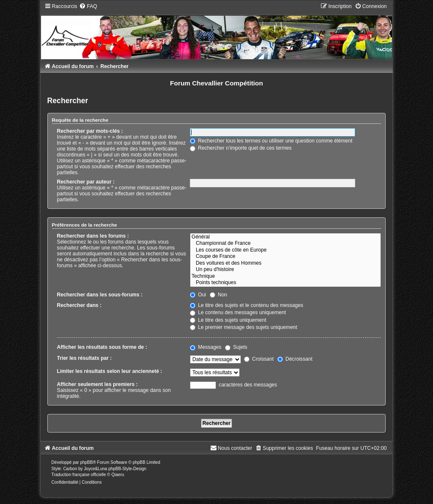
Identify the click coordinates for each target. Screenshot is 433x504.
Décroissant (295, 359)
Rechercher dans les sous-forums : (100, 295)
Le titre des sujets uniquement (228, 320)
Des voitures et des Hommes (285, 263)
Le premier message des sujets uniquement (244, 327)
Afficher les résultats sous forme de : (102, 347)
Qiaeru (118, 475)
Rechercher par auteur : (86, 182)
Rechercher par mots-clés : (90, 131)
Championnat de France (285, 244)
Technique (285, 277)
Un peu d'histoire (285, 270)
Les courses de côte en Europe (285, 250)
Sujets (236, 347)
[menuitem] (88, 6)
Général (285, 237)
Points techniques (285, 283)
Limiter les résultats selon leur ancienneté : (110, 371)
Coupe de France (285, 257)
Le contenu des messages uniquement (238, 312)
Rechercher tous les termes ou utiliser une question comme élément (271, 141)
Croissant (259, 359)
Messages (206, 347)
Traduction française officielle (79, 475)
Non (219, 295)
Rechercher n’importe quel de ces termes (241, 148)
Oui (198, 295)
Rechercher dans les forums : (93, 236)
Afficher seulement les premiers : (97, 384)
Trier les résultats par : (85, 358)
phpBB (86, 462)
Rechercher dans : (79, 305)
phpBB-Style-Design (127, 469)
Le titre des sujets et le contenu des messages (247, 305)
